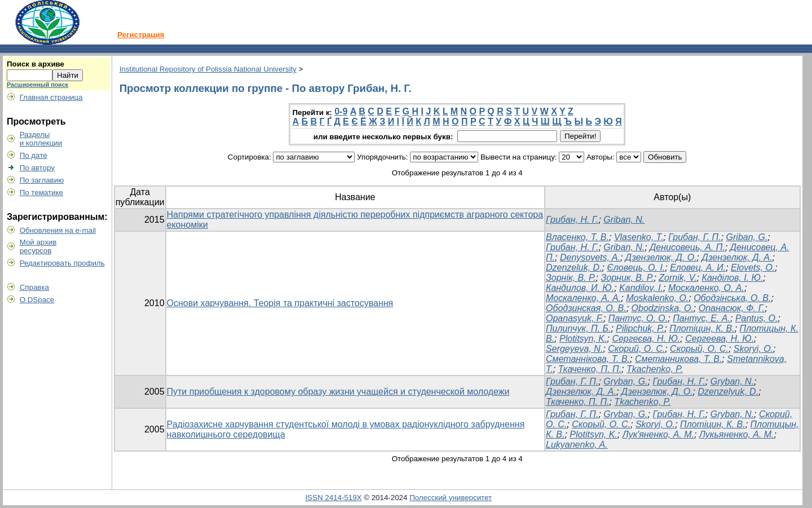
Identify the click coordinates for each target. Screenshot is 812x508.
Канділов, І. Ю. (733, 278)
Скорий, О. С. (636, 349)
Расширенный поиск (37, 85)
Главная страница (51, 97)
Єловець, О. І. (636, 268)
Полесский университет (451, 498)
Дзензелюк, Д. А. (737, 257)
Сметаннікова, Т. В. (588, 359)
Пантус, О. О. (638, 318)
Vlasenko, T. (639, 237)
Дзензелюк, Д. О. (661, 257)
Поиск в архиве (36, 64)
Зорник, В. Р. (627, 278)
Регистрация (141, 35)
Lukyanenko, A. (577, 445)
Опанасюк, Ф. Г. (732, 308)
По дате (34, 155)
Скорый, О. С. (699, 349)
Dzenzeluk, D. (574, 268)
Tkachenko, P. (655, 369)
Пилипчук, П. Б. (578, 328)
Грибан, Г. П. (694, 237)
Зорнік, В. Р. (571, 278)
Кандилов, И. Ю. (580, 288)
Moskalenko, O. (657, 298)
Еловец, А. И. (698, 268)
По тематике (41, 193)
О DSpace (37, 300)
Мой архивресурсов (38, 246)
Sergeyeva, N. (574, 349)
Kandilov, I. (641, 288)
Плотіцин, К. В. (702, 328)
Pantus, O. (757, 318)
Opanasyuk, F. (575, 318)
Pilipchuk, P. (640, 328)
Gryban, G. (625, 381)
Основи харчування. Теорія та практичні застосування (280, 303)
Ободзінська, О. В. (732, 298)
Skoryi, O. (753, 349)
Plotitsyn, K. (583, 339)
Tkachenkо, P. (642, 402)
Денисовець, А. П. (687, 247)
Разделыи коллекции (41, 139)
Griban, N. (624, 220)
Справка (34, 287)
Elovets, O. (753, 268)
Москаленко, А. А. (583, 298)
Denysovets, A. (590, 257)
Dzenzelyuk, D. (729, 392)
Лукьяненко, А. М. (737, 434)
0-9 (341, 111)
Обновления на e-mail (58, 230)
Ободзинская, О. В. (586, 308)
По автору (37, 168)
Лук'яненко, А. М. (658, 434)
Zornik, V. (678, 278)
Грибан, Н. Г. (572, 220)
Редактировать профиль (62, 263)
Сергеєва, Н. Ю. (646, 339)
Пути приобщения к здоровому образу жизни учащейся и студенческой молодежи (338, 392)
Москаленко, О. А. (706, 288)
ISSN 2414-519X (333, 498)
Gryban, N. (732, 381)
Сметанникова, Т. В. (678, 359)
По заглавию (42, 180)
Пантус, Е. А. (701, 318)
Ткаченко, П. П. (590, 369)
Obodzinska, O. (663, 308)
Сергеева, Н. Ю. (720, 339)
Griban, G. (747, 237)
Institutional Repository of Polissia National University (208, 69)
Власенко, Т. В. (577, 237)
